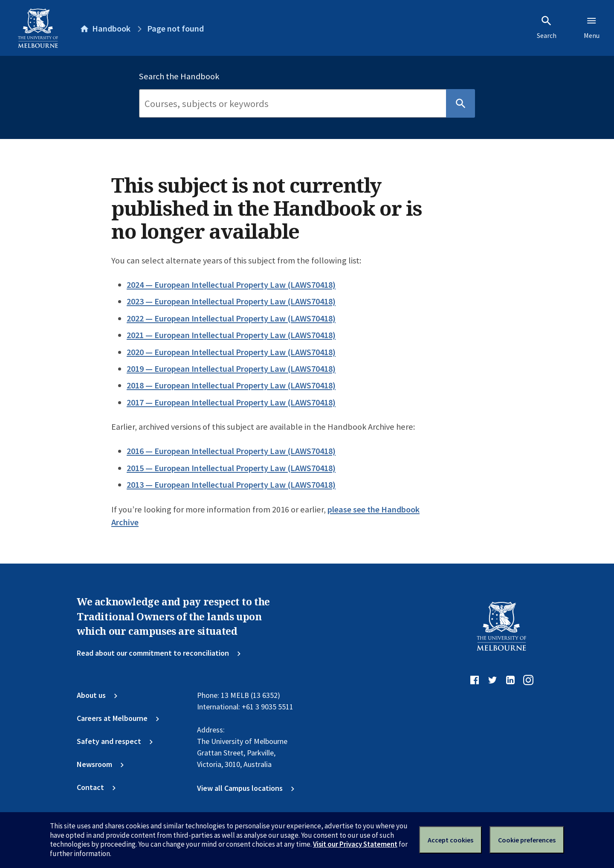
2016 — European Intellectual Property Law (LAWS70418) (231, 451)
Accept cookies (450, 840)
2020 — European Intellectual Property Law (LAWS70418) (231, 352)
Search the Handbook (179, 76)
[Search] (293, 104)
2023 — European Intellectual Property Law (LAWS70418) (231, 301)
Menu (592, 27)
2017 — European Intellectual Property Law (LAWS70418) (231, 402)
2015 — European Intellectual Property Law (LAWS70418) (231, 468)
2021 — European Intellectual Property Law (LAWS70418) (231, 335)
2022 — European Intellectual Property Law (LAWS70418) (231, 318)
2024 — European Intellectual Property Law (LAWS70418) (231, 285)
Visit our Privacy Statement (355, 844)
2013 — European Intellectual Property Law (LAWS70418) (231, 485)
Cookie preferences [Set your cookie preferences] (527, 840)
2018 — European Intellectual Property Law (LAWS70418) (231, 385)
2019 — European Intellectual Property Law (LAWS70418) (231, 369)
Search (547, 27)
